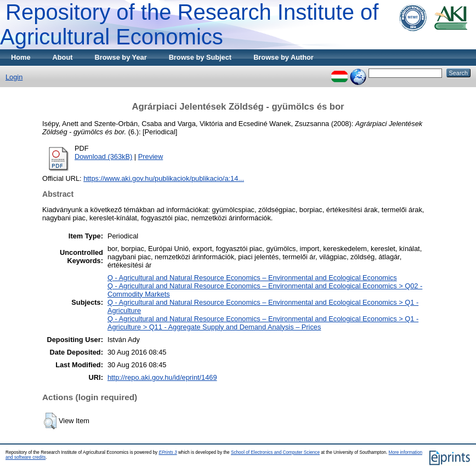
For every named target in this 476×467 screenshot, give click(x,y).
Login (14, 77)
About (63, 57)
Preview (151, 156)
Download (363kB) (103, 156)
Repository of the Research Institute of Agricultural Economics (189, 24)
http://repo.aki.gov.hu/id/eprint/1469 (162, 377)
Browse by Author (284, 57)
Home (21, 57)
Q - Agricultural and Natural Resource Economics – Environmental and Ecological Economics (252, 278)
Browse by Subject (200, 57)
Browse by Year (121, 57)
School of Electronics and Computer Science (275, 452)
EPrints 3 (168, 452)
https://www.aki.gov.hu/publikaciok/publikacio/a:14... (164, 178)
